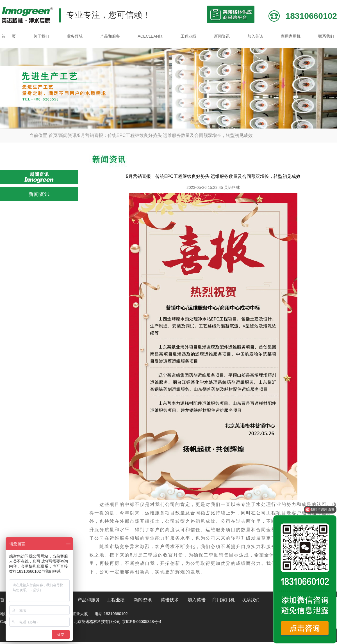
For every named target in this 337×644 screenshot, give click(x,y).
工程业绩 (188, 36)
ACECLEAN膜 (150, 36)
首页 (53, 135)
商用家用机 (291, 36)
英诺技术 (170, 600)
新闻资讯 (222, 36)
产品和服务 (110, 36)
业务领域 (75, 36)
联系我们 (326, 36)
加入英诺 (255, 36)
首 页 (9, 36)
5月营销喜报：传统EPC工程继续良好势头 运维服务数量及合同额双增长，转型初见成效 (165, 135)
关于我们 (41, 36)
